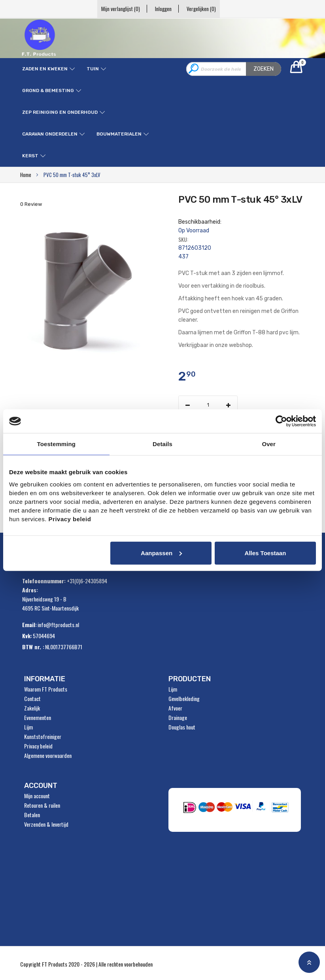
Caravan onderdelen (50, 134)
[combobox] (234, 69)
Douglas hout (182, 727)
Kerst (30, 156)
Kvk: (27, 636)
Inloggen (163, 9)
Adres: (30, 590)
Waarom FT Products (46, 689)
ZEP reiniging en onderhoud (60, 112)
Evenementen (38, 718)
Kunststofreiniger (43, 737)
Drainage (178, 718)
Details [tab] (162, 444)
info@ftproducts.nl (58, 625)
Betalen (32, 815)
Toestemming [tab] (57, 444)
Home (26, 175)
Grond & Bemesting (48, 90)
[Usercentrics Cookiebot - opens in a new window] (281, 421)
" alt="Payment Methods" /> (237, 810)
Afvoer (175, 708)
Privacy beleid (38, 746)
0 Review (31, 204)
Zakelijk (32, 708)
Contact (32, 699)
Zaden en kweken (45, 69)
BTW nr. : (33, 647)
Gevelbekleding (184, 699)
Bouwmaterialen (119, 134)
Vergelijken (204, 9)
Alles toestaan (265, 553)
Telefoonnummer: (44, 581)
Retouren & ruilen (42, 805)
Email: (29, 625)
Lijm (28, 727)
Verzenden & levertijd (46, 824)
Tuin (93, 69)
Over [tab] (269, 444)
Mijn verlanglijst (118, 9)
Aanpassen (161, 553)
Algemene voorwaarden (48, 756)
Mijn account (37, 796)
